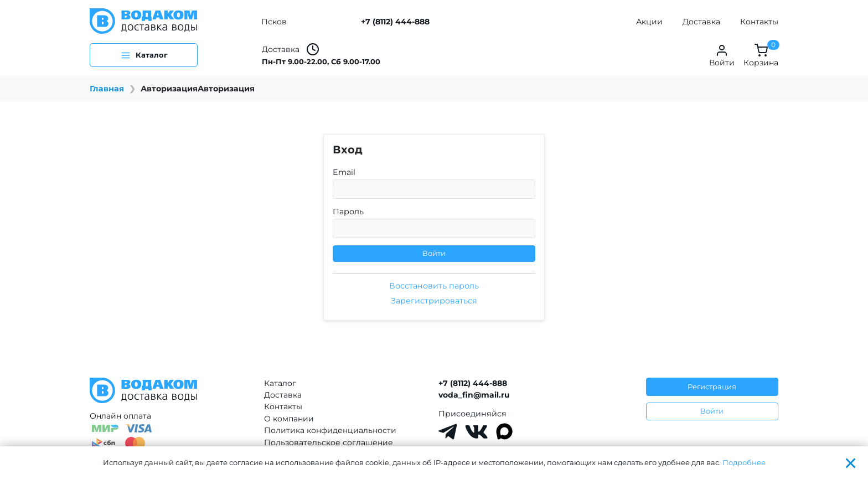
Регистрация (712, 387)
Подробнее (744, 462)
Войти (434, 253)
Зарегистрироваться (434, 301)
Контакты (759, 22)
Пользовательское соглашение (329, 442)
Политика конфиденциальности (330, 430)
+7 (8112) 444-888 (395, 22)
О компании (289, 419)
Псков (274, 22)
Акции (649, 22)
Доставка (701, 22)
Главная (107, 89)
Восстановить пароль (434, 286)
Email (344, 172)
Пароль (348, 212)
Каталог (280, 383)
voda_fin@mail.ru (474, 395)
